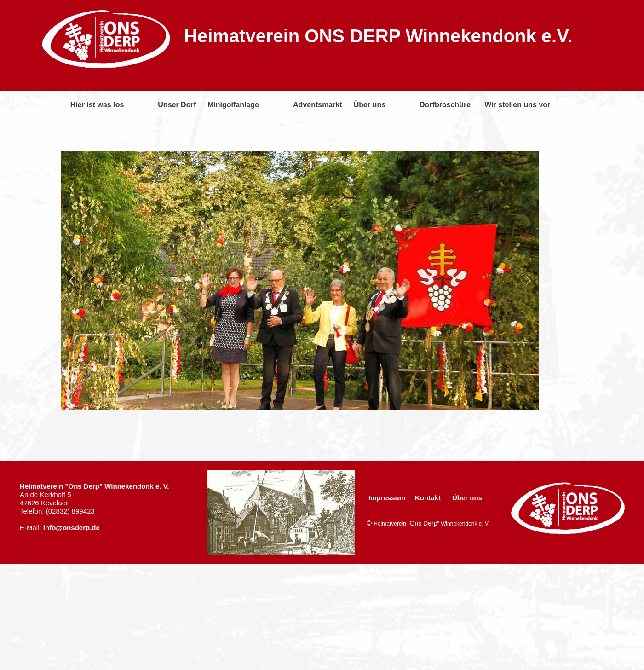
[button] (72, 280)
